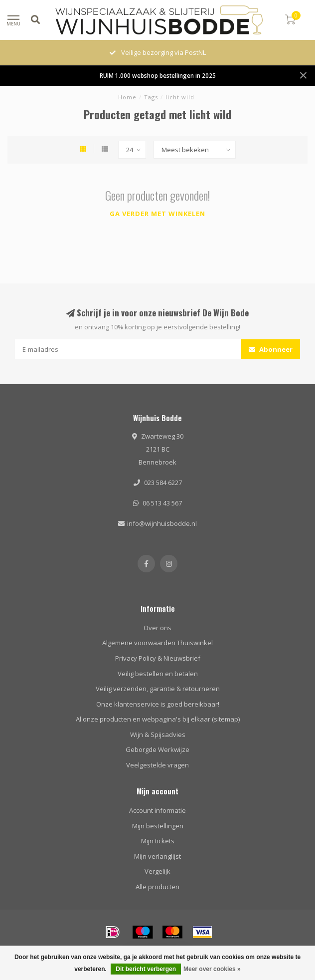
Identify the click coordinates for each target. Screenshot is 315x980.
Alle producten (157, 887)
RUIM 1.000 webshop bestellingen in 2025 (158, 75)
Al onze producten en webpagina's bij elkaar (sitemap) (158, 719)
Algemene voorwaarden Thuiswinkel (157, 643)
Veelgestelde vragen (157, 765)
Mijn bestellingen (158, 826)
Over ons (157, 628)
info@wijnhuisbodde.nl (162, 523)
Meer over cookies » (212, 969)
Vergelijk (157, 871)
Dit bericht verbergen (146, 969)
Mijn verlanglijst (157, 856)
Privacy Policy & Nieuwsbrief (158, 658)
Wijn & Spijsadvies (158, 735)
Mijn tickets (158, 841)
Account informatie (157, 810)
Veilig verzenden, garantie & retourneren (158, 689)
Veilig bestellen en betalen (158, 674)
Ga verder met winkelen (157, 214)
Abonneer (271, 349)
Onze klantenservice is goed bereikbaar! (158, 704)
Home (127, 97)
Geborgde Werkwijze (157, 749)
